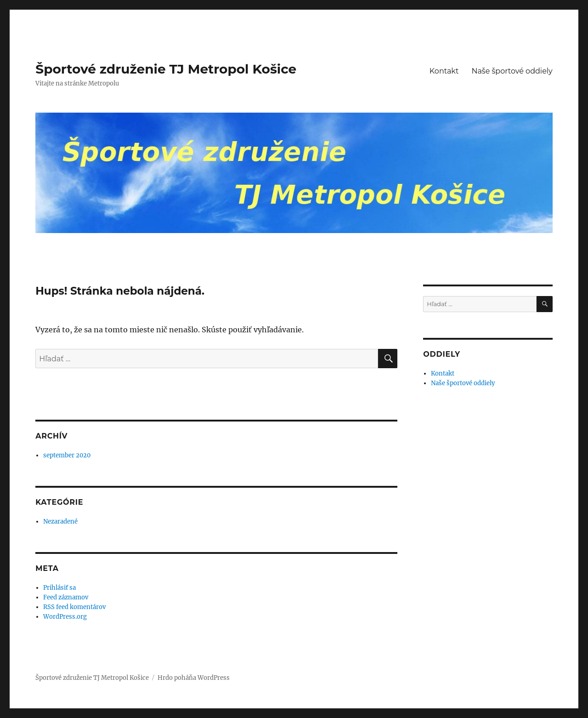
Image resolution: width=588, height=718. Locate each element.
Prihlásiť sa (59, 588)
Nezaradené (60, 521)
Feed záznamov (66, 597)
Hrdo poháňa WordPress (194, 678)
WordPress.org (65, 617)
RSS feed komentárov (74, 607)
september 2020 (67, 455)
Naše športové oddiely (512, 71)
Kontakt (444, 71)
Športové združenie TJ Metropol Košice (166, 69)
